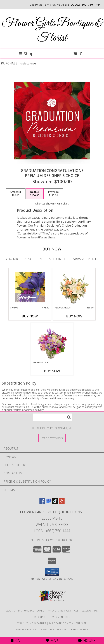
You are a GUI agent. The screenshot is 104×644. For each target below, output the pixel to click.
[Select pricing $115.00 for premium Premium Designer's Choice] (53, 194)
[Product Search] (53, 417)
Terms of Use (79, 629)
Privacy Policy (26, 629)
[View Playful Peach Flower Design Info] (74, 287)
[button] (52, 572)
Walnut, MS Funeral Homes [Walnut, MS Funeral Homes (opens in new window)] (25, 611)
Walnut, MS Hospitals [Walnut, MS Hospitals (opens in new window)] (63, 611)
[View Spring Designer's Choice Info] (30, 287)
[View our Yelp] (62, 503)
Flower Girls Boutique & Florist (52, 31)
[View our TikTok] (55, 503)
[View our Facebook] (42, 503)
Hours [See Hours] (87, 640)
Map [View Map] (52, 640)
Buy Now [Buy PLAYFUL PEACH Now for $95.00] (74, 316)
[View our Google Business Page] (49, 503)
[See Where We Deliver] (52, 438)
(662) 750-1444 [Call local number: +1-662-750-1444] (91, 4)
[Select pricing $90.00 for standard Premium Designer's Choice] (16, 194)
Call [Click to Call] (17, 640)
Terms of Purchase (53, 629)
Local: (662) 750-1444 (52, 531)
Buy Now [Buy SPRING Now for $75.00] (30, 316)
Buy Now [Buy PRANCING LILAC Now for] (52, 371)
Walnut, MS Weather (32, 623)
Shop (26, 54)
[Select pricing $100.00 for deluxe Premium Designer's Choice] (35, 194)
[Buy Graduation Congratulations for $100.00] (52, 249)
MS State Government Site (68, 623)
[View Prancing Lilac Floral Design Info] (52, 342)
